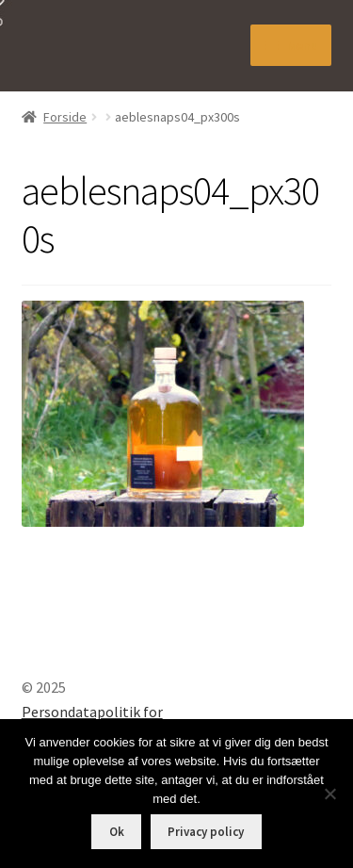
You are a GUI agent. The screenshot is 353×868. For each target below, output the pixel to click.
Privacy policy (206, 832)
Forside (65, 117)
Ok (117, 832)
